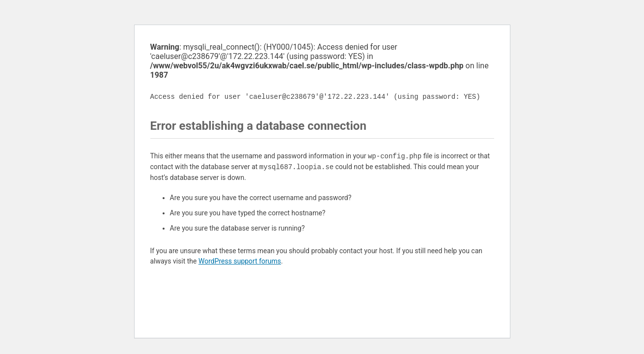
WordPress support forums (240, 261)
